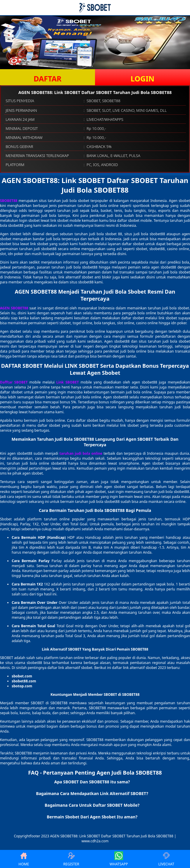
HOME (24, 859)
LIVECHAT (166, 859)
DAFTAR (47, 79)
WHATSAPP (119, 859)
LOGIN (142, 79)
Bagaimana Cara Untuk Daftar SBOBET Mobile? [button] (92, 805)
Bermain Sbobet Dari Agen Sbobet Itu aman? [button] (92, 817)
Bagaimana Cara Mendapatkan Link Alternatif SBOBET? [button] (92, 793)
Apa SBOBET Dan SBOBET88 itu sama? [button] (92, 782)
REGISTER (71, 859)
